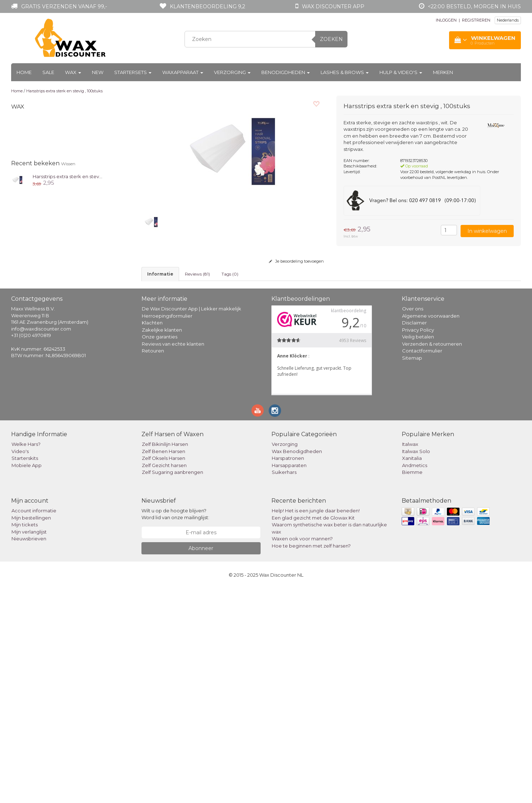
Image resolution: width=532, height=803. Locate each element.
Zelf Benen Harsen (164, 666)
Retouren (153, 565)
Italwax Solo (416, 666)
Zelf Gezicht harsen (164, 680)
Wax (73, 72)
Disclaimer (414, 537)
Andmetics (415, 680)
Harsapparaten (289, 680)
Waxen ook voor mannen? (302, 753)
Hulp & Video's (401, 72)
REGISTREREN (476, 20)
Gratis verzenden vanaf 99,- (64, 6)
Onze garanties (160, 551)
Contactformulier (422, 565)
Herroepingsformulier (167, 530)
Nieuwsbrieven (29, 753)
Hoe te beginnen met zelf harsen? (311, 760)
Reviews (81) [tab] (197, 274)
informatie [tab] (160, 274)
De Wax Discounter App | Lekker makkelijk (192, 523)
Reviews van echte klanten (173, 558)
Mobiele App (27, 680)
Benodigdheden (286, 72)
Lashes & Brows (345, 72)
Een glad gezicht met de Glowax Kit (313, 732)
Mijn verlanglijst (29, 746)
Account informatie (34, 725)
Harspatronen (288, 673)
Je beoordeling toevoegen (296, 261)
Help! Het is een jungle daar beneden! (316, 725)
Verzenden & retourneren (432, 558)
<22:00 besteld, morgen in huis (474, 6)
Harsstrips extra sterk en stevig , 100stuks (64, 91)
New (98, 72)
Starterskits (25, 673)
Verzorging (232, 72)
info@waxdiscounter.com (41, 543)
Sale (48, 72)
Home (24, 72)
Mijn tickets (25, 739)
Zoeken (331, 39)
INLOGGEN (446, 20)
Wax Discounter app (333, 6)
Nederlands (508, 20)
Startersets (133, 72)
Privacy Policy (418, 544)
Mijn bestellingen (31, 732)
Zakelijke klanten (162, 544)
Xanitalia (412, 673)
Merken (443, 72)
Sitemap (412, 572)
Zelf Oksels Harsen (164, 673)
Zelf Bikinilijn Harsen (165, 659)
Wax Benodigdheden (297, 666)
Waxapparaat (183, 72)
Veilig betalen (418, 551)
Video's (20, 666)
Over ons (413, 523)
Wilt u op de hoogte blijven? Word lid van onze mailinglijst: (175, 729)
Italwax (410, 659)
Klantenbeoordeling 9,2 (207, 6)
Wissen (68, 164)
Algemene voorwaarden (431, 530)
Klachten (152, 537)
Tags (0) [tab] (230, 274)
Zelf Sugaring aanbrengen (172, 687)
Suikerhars (284, 687)
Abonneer (201, 763)
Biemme (412, 687)
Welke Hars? (26, 659)
